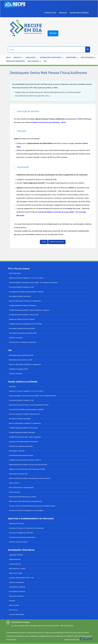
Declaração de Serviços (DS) (18, 474)
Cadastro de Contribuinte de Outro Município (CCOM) (27, 469)
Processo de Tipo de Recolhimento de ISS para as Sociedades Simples (32, 506)
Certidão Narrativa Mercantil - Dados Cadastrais (25, 437)
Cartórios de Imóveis (16, 338)
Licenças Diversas (15, 564)
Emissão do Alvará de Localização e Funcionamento (26, 511)
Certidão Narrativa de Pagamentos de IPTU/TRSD (25, 324)
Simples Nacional (15, 492)
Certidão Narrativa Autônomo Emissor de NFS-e (25, 460)
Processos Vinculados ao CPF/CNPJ (21, 533)
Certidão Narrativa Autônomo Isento (21, 456)
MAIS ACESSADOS (89, 58)
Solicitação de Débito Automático (20, 296)
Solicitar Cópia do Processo (18, 542)
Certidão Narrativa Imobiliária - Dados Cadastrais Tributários (29, 310)
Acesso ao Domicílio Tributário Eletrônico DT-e (24, 414)
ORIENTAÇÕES (72, 58)
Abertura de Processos (17, 524)
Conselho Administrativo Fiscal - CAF (21, 578)
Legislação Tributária (16, 555)
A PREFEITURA (50, 13)
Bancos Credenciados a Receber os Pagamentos (25, 301)
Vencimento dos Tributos (17, 569)
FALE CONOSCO (34, 61)
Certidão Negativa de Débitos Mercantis (22, 433)
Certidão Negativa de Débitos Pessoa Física (23, 428)
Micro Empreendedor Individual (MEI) (21, 488)
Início (8, 58)
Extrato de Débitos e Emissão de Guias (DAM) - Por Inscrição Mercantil (32, 396)
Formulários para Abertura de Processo (22, 537)
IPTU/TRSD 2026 (15, 273)
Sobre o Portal (14, 605)
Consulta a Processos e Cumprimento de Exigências (26, 528)
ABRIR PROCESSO (57, 242)
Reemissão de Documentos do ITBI (20, 360)
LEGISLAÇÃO (31, 58)
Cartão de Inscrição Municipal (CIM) (21, 446)
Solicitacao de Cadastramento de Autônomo (23, 442)
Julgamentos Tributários (17, 587)
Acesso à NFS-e (14, 483)
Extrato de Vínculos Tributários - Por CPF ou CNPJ (26, 278)
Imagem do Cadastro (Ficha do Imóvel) (22, 319)
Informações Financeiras (17, 592)
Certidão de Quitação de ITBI (18, 369)
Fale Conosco (13, 610)
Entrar (53, 33)
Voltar (44, 242)
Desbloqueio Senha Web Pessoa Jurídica (22, 497)
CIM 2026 (12, 387)
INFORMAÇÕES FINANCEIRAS (51, 58)
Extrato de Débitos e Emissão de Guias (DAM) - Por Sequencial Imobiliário (33, 283)
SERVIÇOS (63, 13)
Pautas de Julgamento (16, 582)
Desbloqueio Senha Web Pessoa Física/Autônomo (25, 501)
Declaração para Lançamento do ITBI (21, 355)
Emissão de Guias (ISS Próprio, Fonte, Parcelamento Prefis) (29, 405)
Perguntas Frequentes (16, 596)
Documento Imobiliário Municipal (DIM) (22, 329)
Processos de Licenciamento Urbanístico (22, 342)
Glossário (12, 601)
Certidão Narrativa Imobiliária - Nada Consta (24, 315)
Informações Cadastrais (17, 451)
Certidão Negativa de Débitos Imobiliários (23, 306)
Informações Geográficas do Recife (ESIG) (23, 333)
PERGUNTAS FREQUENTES (15, 61)
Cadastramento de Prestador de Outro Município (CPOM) (28, 465)
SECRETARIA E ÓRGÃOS (79, 13)
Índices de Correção (16, 573)
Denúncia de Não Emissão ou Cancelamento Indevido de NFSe (29, 478)
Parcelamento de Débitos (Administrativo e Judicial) (26, 292)
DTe (45, 61)
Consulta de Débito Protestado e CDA (21, 287)
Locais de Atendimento (17, 615)
